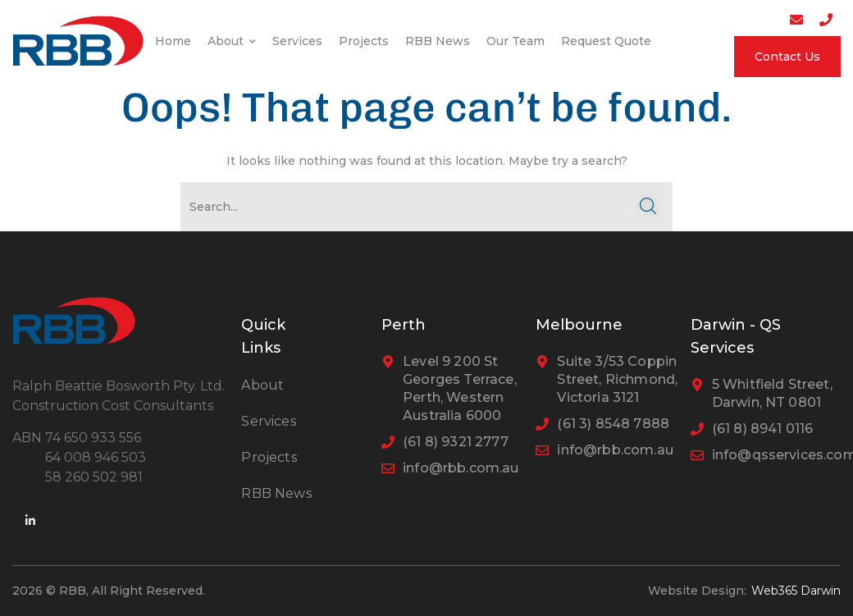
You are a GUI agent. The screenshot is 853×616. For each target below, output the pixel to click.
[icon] (31, 521)
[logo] (78, 39)
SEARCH (648, 207)
